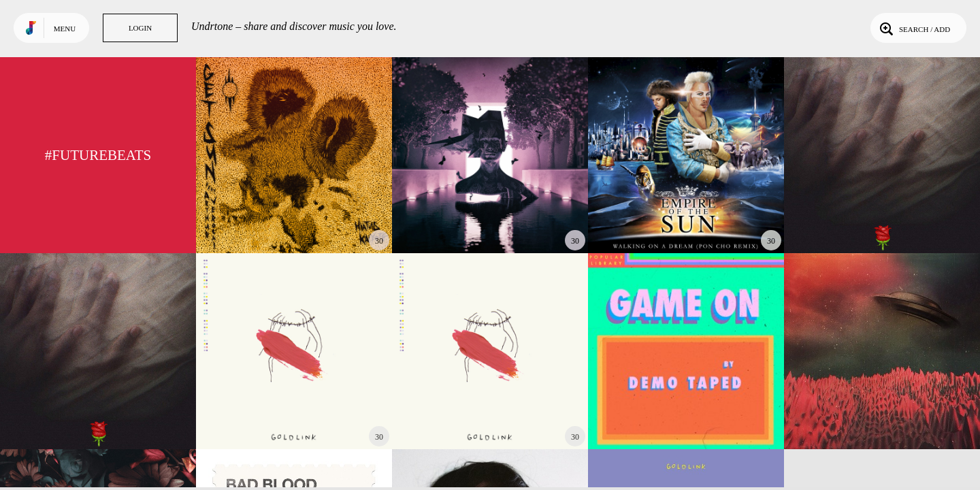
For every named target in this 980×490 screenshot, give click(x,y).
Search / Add (914, 28)
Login (140, 28)
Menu (65, 29)
